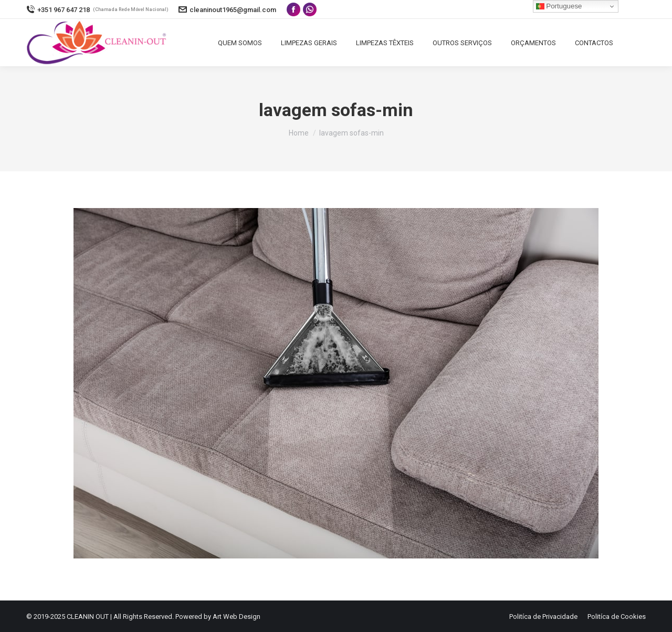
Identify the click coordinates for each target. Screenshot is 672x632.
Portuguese (559, 6)
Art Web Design (237, 617)
